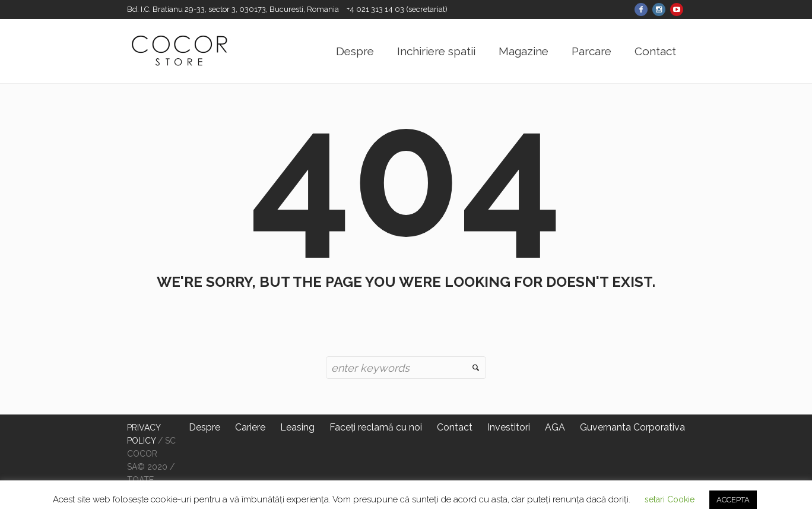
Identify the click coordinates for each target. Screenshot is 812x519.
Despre (204, 427)
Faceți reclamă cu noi (376, 427)
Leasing (297, 427)
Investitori (509, 427)
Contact (455, 427)
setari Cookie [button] (670, 499)
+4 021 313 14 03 (376, 9)
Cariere (250, 427)
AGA (555, 427)
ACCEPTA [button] (733, 500)
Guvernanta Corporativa (632, 427)
